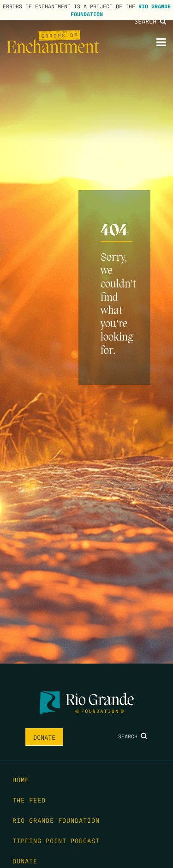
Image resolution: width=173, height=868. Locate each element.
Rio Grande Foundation (56, 820)
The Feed (29, 800)
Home (21, 779)
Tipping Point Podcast (56, 840)
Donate (44, 737)
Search (150, 21)
